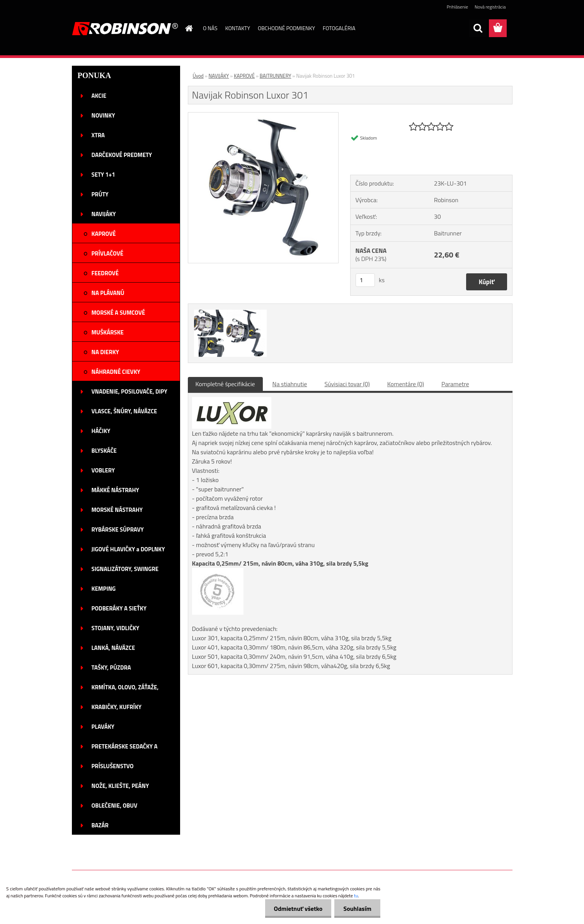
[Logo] (125, 29)
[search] (478, 28)
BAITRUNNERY (276, 76)
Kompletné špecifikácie (225, 384)
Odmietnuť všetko (296, 909)
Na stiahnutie (290, 384)
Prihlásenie (457, 7)
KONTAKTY (238, 28)
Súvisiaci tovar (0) (347, 384)
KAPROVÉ (244, 76)
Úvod (198, 76)
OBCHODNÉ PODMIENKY (286, 28)
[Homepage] (188, 28)
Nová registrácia (490, 7)
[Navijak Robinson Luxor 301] (263, 116)
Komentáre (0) (406, 384)
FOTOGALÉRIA (339, 28)
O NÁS (210, 28)
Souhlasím (357, 909)
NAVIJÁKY (219, 76)
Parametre (455, 384)
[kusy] (365, 280)
